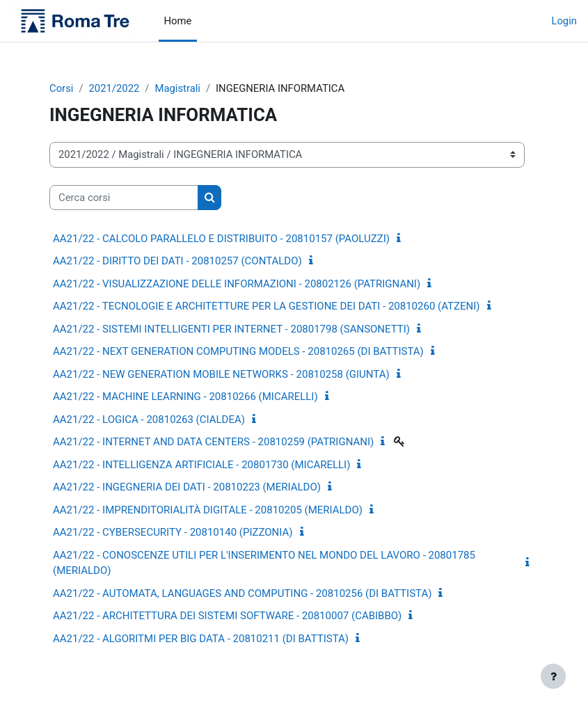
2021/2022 (114, 88)
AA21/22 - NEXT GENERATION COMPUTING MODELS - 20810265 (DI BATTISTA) (238, 351)
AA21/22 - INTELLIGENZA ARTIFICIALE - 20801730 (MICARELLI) (201, 465)
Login (564, 21)
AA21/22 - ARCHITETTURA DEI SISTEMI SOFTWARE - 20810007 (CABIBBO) (227, 616)
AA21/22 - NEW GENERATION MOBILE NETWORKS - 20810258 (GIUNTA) (221, 374)
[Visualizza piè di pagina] (553, 676)
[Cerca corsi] (124, 198)
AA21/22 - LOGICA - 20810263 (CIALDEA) (149, 420)
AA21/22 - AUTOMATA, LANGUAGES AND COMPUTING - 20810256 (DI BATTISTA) (242, 593)
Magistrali (177, 88)
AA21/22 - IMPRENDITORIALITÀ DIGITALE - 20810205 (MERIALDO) (208, 510)
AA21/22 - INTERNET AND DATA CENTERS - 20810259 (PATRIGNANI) (213, 442)
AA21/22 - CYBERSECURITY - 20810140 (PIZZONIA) (173, 532)
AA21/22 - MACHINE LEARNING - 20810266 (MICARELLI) (185, 397)
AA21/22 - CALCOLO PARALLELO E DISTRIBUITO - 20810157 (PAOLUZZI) (221, 239)
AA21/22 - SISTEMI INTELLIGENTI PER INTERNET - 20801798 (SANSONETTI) (231, 329)
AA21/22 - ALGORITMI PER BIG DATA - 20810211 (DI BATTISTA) (201, 639)
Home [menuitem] (178, 21)
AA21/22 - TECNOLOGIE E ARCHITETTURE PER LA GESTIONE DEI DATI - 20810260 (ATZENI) (267, 306)
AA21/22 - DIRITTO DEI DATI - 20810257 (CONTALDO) (177, 261)
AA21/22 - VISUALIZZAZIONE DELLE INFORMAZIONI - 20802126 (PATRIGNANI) (237, 284)
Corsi (61, 88)
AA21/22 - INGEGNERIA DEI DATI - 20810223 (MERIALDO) (187, 487)
